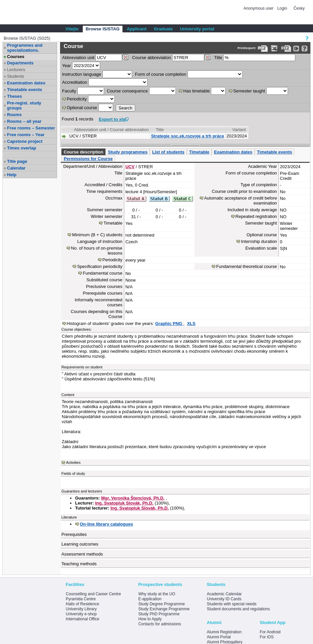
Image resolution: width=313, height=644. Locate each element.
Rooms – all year (24, 121)
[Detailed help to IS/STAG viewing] (304, 49)
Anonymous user (259, 8)
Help (12, 175)
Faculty (69, 91)
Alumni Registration (224, 632)
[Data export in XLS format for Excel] (274, 49)
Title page (17, 161)
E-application (150, 599)
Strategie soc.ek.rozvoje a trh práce (188, 136)
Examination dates (26, 83)
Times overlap (22, 148)
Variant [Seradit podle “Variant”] (239, 130)
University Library (81, 609)
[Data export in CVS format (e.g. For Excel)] (286, 49)
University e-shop (81, 614)
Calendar (16, 168)
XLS (191, 324)
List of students (168, 152)
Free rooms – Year (26, 135)
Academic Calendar (224, 594)
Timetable (199, 152)
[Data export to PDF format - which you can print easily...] (263, 49)
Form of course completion (161, 74)
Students (16, 76)
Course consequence (127, 91)
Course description (83, 152)
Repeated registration (256, 216)
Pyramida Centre (81, 599)
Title (218, 58)
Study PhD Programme (159, 614)
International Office (83, 619)
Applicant (137, 29)
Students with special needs (232, 604)
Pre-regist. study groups (24, 105)
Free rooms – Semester (31, 128)
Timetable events (25, 90)
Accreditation (75, 82)
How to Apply (150, 619)
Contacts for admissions (160, 624)
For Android (270, 632)
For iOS (267, 637)
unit (78, 58)
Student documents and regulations (238, 609)
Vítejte (72, 29)
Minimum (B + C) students (97, 235)
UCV (130, 167)
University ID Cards (224, 599)
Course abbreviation (151, 58)
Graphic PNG (169, 324)
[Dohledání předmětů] (208, 57)
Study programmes (127, 152)
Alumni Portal (219, 637)
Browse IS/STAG (103, 29)
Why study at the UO (157, 594)
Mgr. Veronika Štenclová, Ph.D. (133, 498)
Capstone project (25, 141)
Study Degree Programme (161, 604)
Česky (299, 8)
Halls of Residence (82, 604)
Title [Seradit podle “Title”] (160, 130)
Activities (73, 462)
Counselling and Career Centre (93, 594)
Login (282, 8)
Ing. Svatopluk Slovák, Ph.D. (124, 503)
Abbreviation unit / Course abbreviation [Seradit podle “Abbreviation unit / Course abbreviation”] (111, 130)
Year (66, 66)
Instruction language (82, 74)
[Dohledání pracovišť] (126, 57)
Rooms (14, 115)
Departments (20, 63)
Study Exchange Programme (164, 609)
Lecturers (16, 70)
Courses (16, 57)
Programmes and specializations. (25, 48)
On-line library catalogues (106, 524)
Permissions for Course (88, 159)
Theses (15, 96)
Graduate (163, 29)
